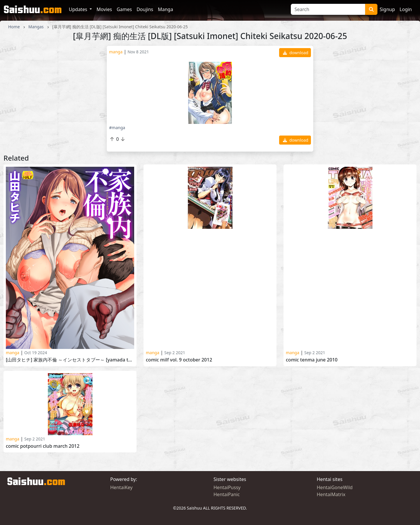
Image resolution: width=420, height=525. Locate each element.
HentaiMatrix (331, 494)
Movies (104, 9)
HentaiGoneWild (335, 487)
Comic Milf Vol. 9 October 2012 (179, 360)
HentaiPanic (227, 494)
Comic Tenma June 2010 (312, 360)
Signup (387, 9)
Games (124, 9)
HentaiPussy (227, 487)
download (296, 53)
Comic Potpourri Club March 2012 (43, 446)
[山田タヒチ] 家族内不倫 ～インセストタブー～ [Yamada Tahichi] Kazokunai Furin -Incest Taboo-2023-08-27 (70, 360)
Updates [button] (79, 9)
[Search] (328, 9)
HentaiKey (121, 487)
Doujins (145, 9)
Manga (165, 9)
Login (406, 9)
